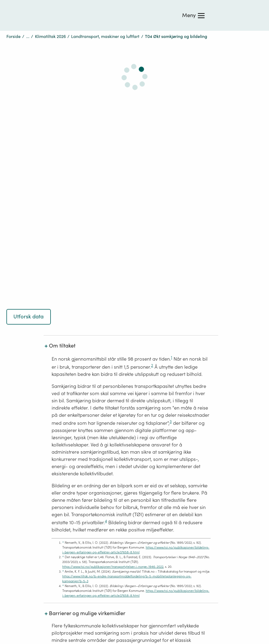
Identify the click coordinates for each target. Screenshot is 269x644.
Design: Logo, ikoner (168, 453)
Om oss (94, 406)
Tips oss (95, 430)
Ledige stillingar (103, 453)
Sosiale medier (21, 463)
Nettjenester (160, 430)
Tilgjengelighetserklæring (31, 451)
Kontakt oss (98, 418)
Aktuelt (94, 465)
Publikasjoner (161, 418)
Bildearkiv (158, 465)
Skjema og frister (165, 442)
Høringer (157, 406)
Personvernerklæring (27, 439)
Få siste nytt (98, 442)
